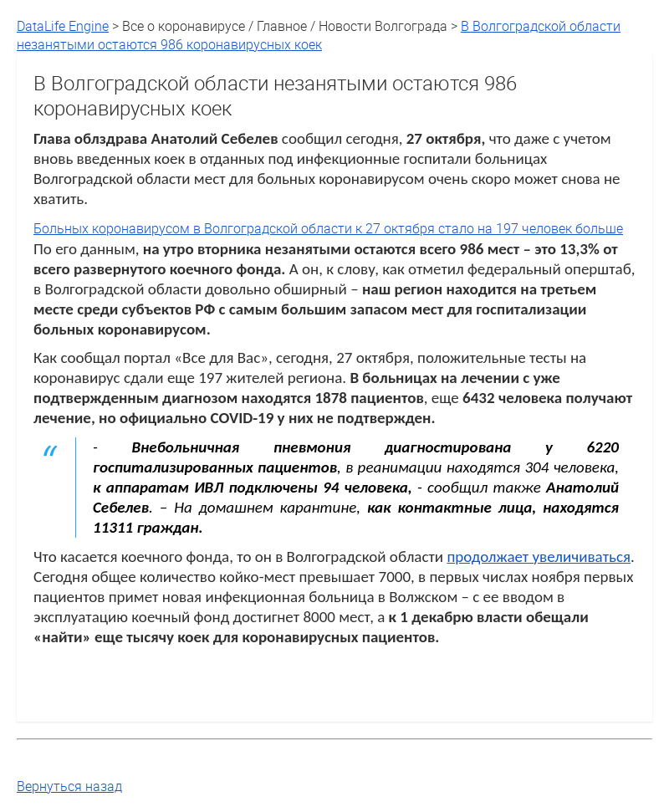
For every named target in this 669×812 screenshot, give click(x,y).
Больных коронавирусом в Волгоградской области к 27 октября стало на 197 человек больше (328, 228)
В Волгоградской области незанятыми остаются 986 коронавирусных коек (319, 35)
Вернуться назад (69, 786)
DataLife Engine (63, 26)
